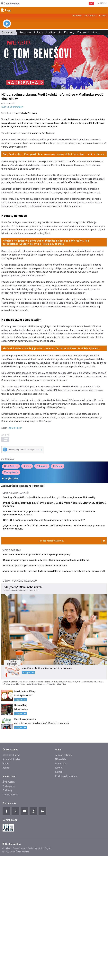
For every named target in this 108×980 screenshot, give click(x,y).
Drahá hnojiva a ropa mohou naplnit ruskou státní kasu (46, 673)
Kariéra (59, 892)
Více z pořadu (12, 642)
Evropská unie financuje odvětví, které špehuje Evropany (48, 646)
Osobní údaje (19, 972)
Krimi (27, 527)
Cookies (6, 972)
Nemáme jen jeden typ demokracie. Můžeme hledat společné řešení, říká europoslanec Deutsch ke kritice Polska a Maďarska (46, 303)
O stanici (83, 32)
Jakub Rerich (15, 489)
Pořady (38, 32)
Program (77, 16)
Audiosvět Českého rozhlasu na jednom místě (23, 547)
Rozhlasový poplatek (66, 900)
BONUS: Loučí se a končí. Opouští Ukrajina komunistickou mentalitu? (55, 599)
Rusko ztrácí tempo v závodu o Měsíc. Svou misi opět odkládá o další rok (57, 660)
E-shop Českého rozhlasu (20, 705)
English (48, 972)
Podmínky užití (35, 972)
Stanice (6, 888)
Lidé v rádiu (61, 888)
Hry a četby (11, 527)
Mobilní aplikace (11, 919)
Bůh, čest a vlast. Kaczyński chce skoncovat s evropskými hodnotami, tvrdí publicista (53, 215)
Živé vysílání (11, 533)
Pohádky (42, 527)
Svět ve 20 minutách (12, 107)
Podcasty (7, 914)
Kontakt (59, 896)
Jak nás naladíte (63, 879)
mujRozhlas (8, 520)
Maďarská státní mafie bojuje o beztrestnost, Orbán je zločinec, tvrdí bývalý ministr (52, 409)
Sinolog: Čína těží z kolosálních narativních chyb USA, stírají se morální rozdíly (60, 558)
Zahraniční (8, 32)
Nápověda (60, 883)
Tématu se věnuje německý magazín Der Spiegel (28, 194)
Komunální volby (11, 883)
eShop (6, 892)
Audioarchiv (90, 16)
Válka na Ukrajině (11, 879)
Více (96, 32)
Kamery (103, 16)
